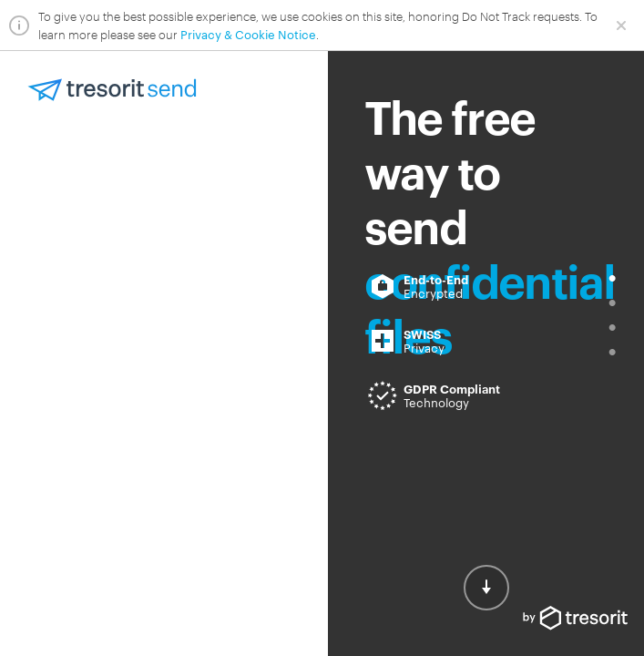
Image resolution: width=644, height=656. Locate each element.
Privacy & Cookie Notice (248, 34)
